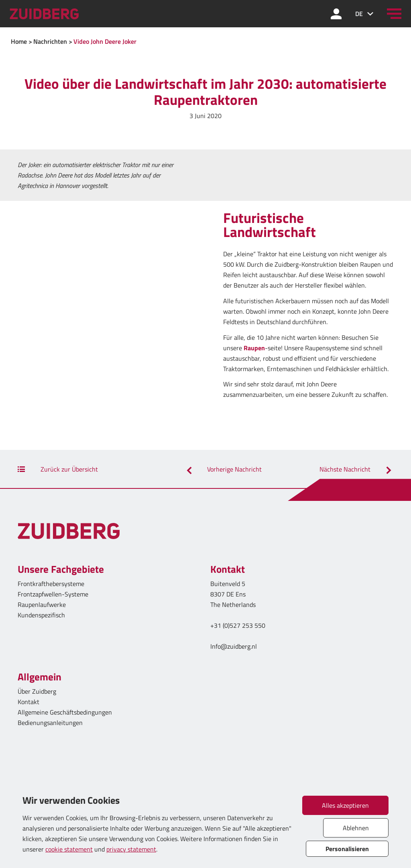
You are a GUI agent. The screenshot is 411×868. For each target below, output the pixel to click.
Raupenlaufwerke (42, 605)
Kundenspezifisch (41, 615)
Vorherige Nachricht (223, 469)
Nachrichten (50, 41)
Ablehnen (356, 828)
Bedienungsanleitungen (50, 723)
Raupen (254, 348)
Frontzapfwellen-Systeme (53, 594)
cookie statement (69, 849)
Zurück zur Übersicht (58, 469)
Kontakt (28, 702)
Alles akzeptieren (345, 805)
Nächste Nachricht (356, 469)
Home (19, 41)
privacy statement (131, 849)
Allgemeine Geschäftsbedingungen (65, 712)
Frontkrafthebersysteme (51, 584)
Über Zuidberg (37, 691)
